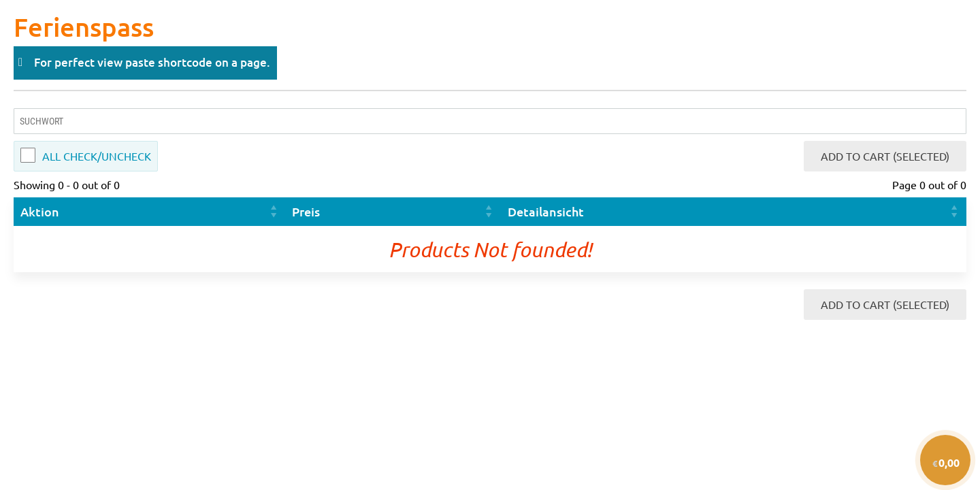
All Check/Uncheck (97, 156)
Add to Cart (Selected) (885, 156)
